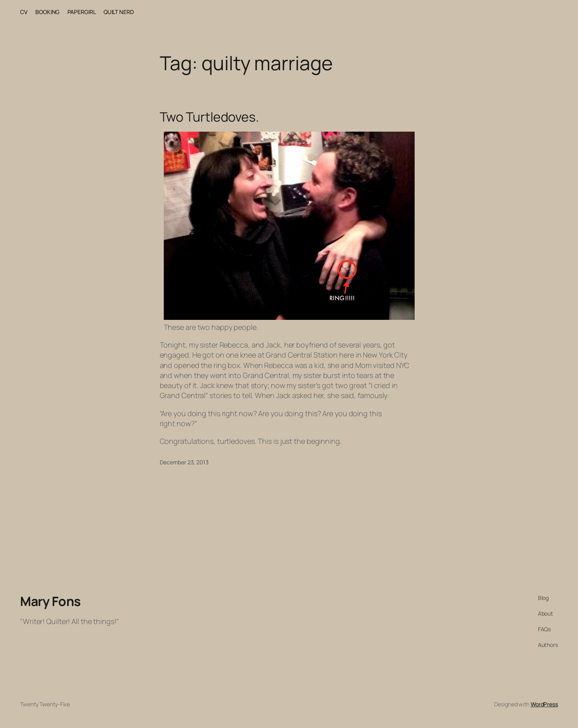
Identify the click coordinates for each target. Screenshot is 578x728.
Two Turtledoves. (209, 117)
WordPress (544, 704)
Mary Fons (50, 601)
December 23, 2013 (184, 462)
